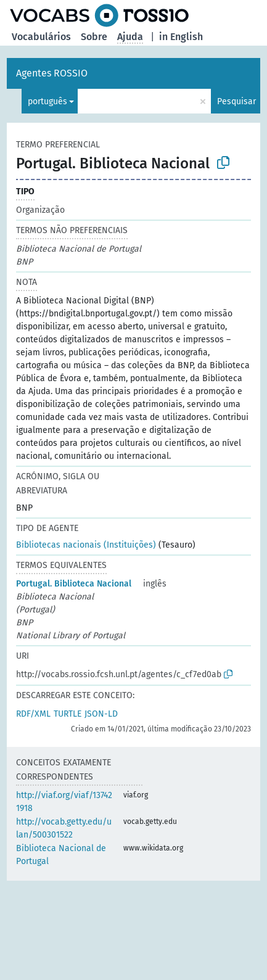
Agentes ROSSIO (52, 73)
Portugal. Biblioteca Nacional (74, 584)
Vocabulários (41, 37)
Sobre (94, 37)
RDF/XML (33, 714)
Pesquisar (236, 101)
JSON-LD (101, 714)
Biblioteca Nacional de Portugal (61, 855)
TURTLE (68, 714)
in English (181, 37)
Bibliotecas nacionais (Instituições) (86, 545)
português (47, 101)
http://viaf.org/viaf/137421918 (64, 802)
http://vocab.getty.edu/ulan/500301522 (64, 828)
